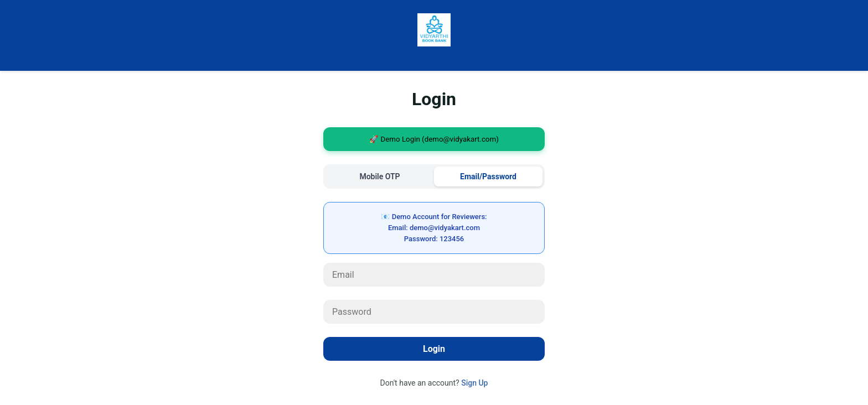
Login (434, 349)
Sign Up (474, 383)
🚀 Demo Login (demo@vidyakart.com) (434, 139)
